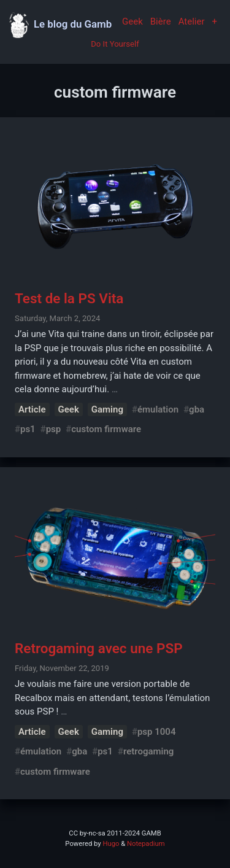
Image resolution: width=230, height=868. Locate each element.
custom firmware (106, 429)
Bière (161, 21)
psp (54, 429)
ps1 (28, 429)
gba (197, 409)
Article (32, 409)
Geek (132, 21)
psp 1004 (157, 732)
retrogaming (148, 751)
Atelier (192, 21)
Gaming (107, 409)
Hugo (111, 844)
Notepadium (146, 844)
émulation (158, 409)
